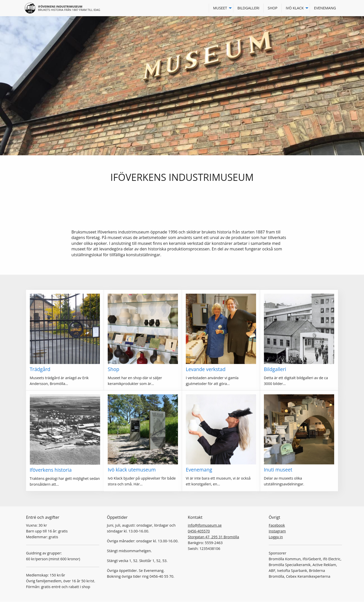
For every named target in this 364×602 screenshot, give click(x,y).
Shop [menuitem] (272, 8)
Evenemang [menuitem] (325, 8)
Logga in (276, 537)
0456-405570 (199, 531)
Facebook (277, 525)
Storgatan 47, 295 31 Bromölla (213, 537)
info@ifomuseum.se (205, 525)
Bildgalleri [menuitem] (248, 8)
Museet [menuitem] (220, 8)
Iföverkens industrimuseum (60, 6)
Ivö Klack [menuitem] (295, 8)
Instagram (277, 531)
